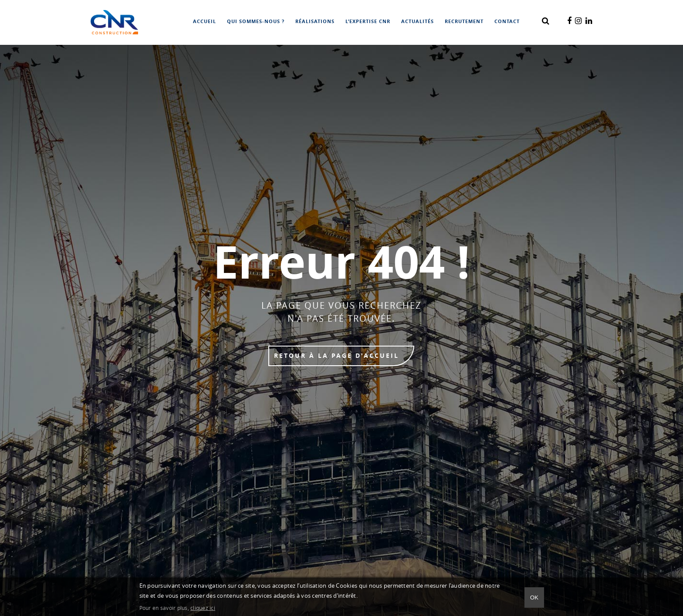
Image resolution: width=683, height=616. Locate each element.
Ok (534, 597)
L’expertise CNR (368, 22)
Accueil (205, 22)
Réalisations (315, 22)
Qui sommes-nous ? (256, 22)
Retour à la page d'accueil (336, 356)
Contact (507, 22)
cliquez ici (203, 608)
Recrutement (464, 22)
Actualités (418, 22)
